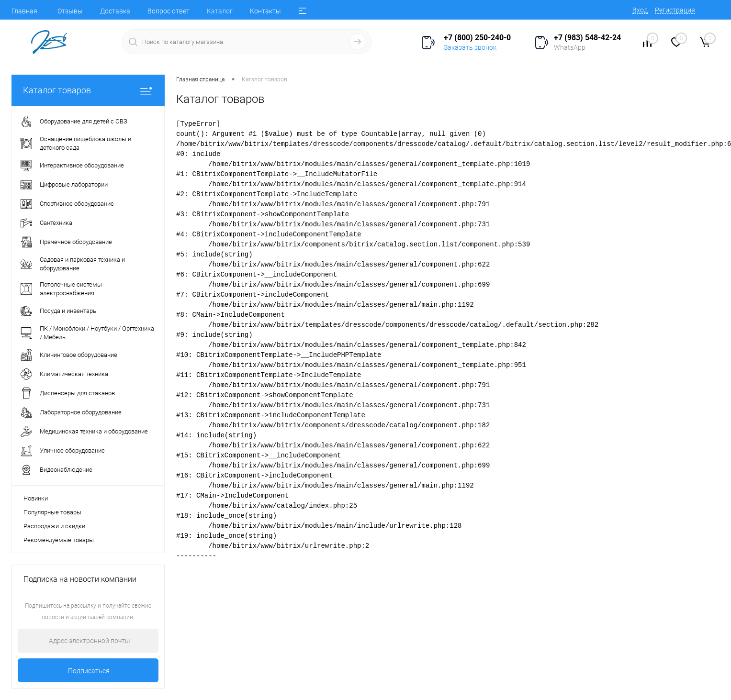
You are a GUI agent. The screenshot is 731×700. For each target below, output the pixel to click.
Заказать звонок (470, 47)
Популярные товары (52, 512)
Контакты (265, 11)
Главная (24, 11)
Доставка (115, 11)
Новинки (36, 498)
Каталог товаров (88, 90)
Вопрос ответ (169, 11)
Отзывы (70, 11)
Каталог (220, 11)
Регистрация (675, 10)
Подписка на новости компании (80, 579)
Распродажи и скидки (54, 526)
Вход (640, 10)
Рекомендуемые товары (59, 540)
